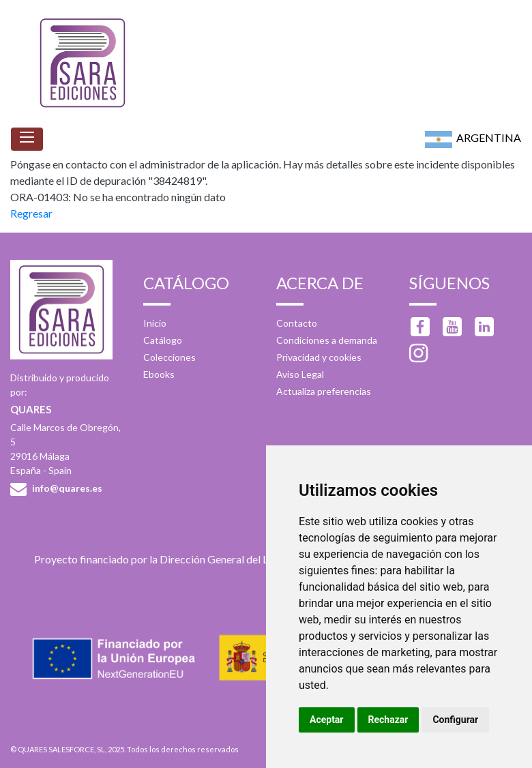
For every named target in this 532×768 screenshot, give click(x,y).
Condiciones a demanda (327, 340)
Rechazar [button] (388, 720)
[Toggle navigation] (27, 139)
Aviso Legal (300, 374)
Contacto (297, 323)
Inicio (155, 323)
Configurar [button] (455, 720)
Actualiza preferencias (324, 391)
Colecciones (169, 357)
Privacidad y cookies (319, 357)
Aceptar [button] (327, 720)
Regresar (31, 213)
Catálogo (163, 340)
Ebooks (159, 374)
